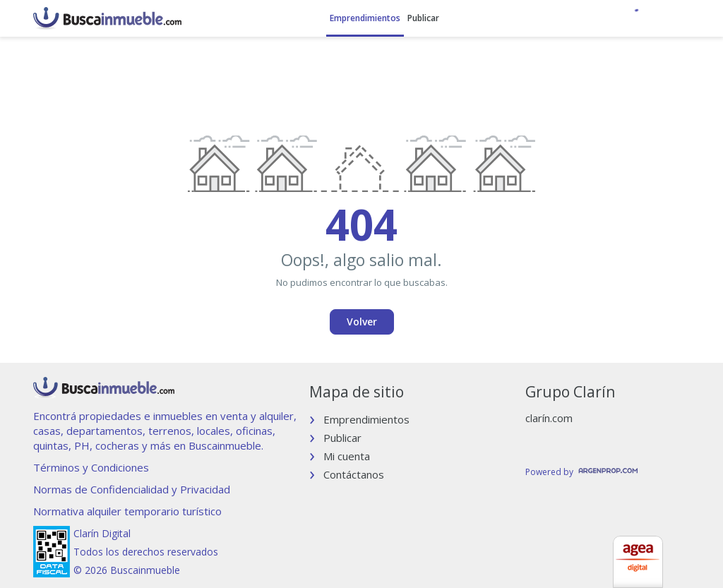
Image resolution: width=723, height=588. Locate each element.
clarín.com (549, 418)
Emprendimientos (365, 18)
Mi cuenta (347, 456)
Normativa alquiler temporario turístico (127, 511)
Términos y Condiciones (91, 467)
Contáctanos (354, 474)
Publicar (423, 18)
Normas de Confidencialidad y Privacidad (132, 489)
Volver (362, 322)
